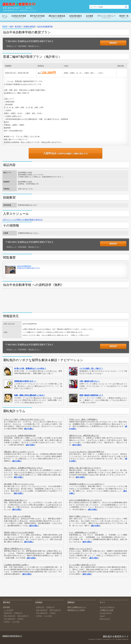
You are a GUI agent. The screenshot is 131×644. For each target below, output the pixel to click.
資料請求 (113, 43)
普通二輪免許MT (9, 616)
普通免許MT (8, 613)
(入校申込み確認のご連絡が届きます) (65, 153)
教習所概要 (22, 46)
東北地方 (18, 26)
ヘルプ (102, 616)
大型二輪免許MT (9, 619)
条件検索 (6, 607)
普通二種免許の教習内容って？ (91, 395)
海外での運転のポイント (77, 607)
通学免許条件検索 (37, 17)
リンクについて (106, 613)
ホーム (5, 17)
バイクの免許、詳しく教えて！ (91, 368)
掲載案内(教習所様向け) (12, 636)
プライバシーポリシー (106, 17)
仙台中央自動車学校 (45, 26)
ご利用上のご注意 (107, 610)
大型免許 (7, 622)
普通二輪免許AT (23, 616)
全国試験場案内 (75, 17)
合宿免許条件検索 (19, 17)
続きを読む (29, 429)
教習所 (5, 26)
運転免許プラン (34, 46)
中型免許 (20, 619)
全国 (11, 26)
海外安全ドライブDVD (76, 610)
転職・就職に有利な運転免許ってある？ (30, 395)
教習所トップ (12, 46)
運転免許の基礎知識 (57, 17)
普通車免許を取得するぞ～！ (25, 381)
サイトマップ (105, 619)
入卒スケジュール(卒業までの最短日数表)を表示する (23, 220)
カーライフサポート (107, 607)
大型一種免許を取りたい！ (90, 381)
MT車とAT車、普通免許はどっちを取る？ (30, 368)
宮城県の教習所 (29, 26)
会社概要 (89, 17)
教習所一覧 (124, 17)
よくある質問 (8, 610)
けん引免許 (16, 622)
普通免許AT (18, 613)
